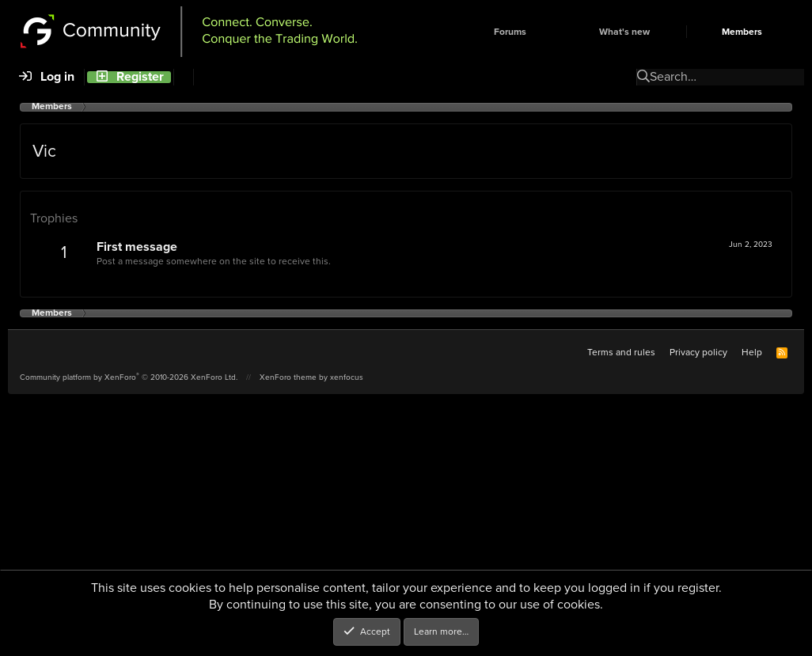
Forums (510, 32)
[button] (553, 32)
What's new (624, 32)
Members (742, 32)
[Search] (183, 77)
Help (752, 352)
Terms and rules (621, 352)
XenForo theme (288, 377)
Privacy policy (698, 352)
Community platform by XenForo (129, 377)
